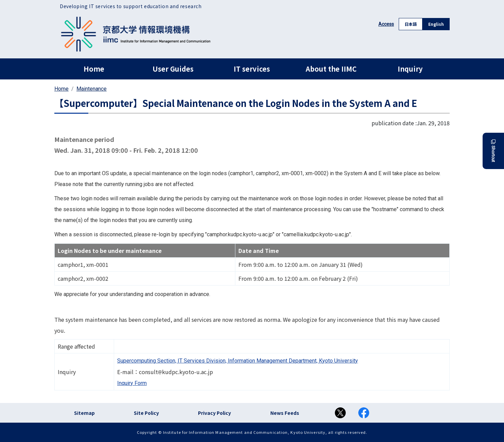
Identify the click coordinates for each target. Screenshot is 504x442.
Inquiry (410, 69)
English (436, 24)
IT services (252, 69)
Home (94, 69)
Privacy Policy (214, 413)
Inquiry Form (132, 383)
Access (386, 24)
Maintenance (92, 89)
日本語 (411, 24)
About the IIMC (331, 69)
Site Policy (146, 413)
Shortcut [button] (493, 151)
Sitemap (84, 413)
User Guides (173, 69)
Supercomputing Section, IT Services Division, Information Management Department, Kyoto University (238, 361)
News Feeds (285, 413)
